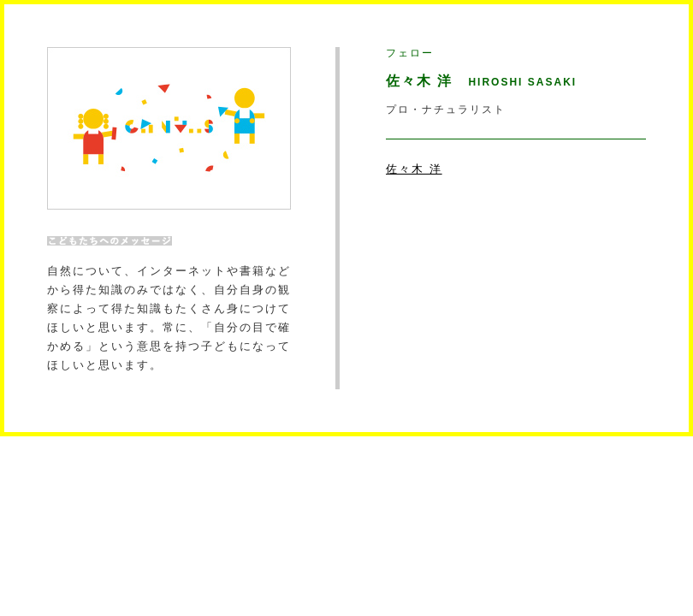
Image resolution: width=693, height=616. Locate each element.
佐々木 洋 (414, 169)
